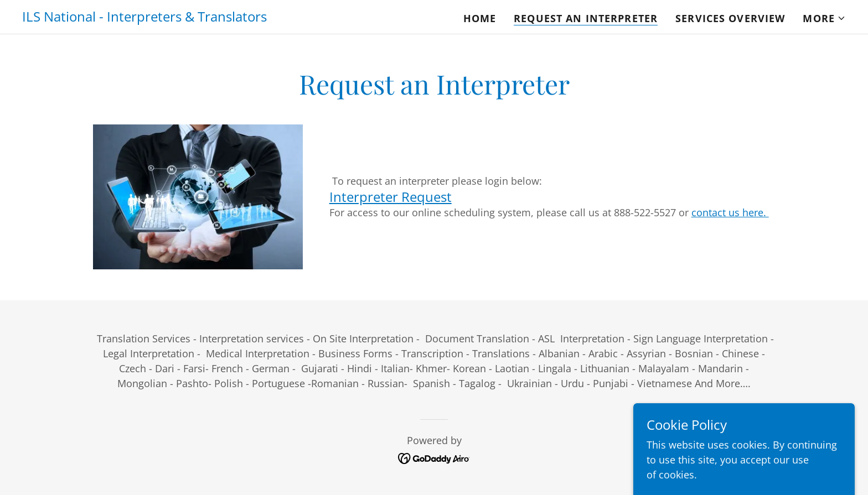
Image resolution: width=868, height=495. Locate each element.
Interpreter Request (391, 197)
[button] (824, 18)
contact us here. (730, 212)
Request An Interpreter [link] (586, 18)
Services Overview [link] (730, 18)
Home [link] (480, 18)
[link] (144, 18)
